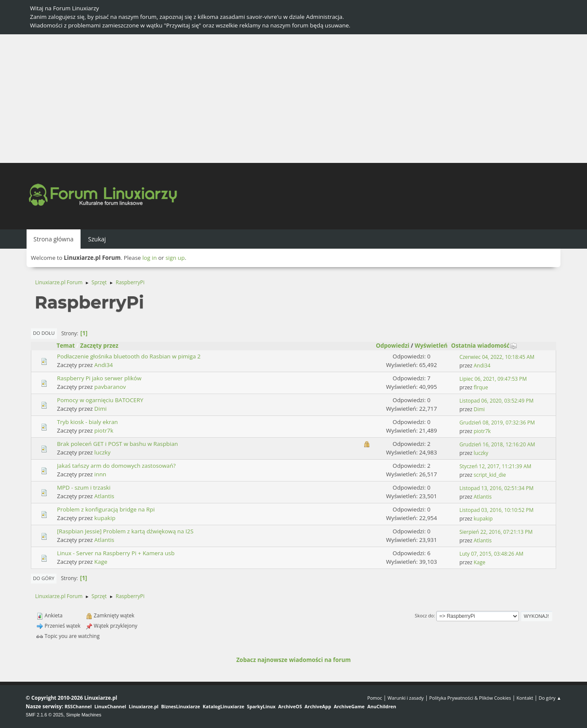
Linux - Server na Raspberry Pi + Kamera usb (116, 553)
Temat (66, 346)
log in (150, 258)
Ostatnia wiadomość (484, 346)
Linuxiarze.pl (144, 706)
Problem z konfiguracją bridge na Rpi (106, 509)
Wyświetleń (431, 346)
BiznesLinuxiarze (181, 706)
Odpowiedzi (392, 346)
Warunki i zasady (406, 698)
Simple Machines (84, 715)
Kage (101, 562)
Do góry (44, 578)
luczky (102, 452)
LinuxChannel (110, 706)
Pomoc (375, 698)
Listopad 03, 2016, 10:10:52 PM (496, 510)
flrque (481, 387)
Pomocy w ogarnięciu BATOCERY (100, 400)
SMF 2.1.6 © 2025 (45, 715)
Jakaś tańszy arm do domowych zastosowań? (116, 466)
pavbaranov (110, 387)
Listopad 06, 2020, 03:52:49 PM (496, 401)
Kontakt (525, 698)
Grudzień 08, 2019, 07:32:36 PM (497, 423)
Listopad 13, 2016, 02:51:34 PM (496, 488)
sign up (175, 258)
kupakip (105, 518)
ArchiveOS (290, 706)
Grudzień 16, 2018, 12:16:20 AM (497, 444)
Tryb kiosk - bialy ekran (87, 422)
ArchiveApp (318, 706)
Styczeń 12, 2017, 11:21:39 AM (495, 466)
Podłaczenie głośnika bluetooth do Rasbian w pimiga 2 (129, 356)
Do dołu (44, 333)
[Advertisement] (293, 99)
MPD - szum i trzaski (84, 487)
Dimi (100, 409)
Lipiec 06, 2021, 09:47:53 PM (493, 379)
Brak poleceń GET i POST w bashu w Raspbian (117, 444)
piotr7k (104, 430)
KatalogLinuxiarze (223, 706)
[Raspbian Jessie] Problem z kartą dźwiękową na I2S (125, 531)
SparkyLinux (261, 706)
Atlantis (104, 496)
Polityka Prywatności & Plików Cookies (470, 698)
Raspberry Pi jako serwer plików (99, 378)
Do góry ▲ (550, 698)
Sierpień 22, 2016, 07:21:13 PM (496, 532)
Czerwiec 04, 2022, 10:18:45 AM (497, 357)
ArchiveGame (349, 706)
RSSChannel (78, 706)
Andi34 (103, 365)
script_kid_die (490, 475)
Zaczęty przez (99, 346)
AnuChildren (382, 706)
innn (100, 474)
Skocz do (424, 615)
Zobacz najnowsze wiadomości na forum (293, 660)
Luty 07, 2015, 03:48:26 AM (491, 554)
